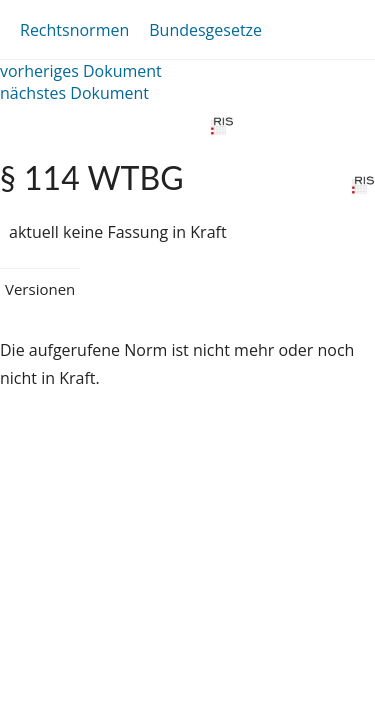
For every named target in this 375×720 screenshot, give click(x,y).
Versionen (40, 289)
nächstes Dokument (74, 93)
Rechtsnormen (74, 30)
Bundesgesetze (205, 30)
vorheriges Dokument (81, 71)
